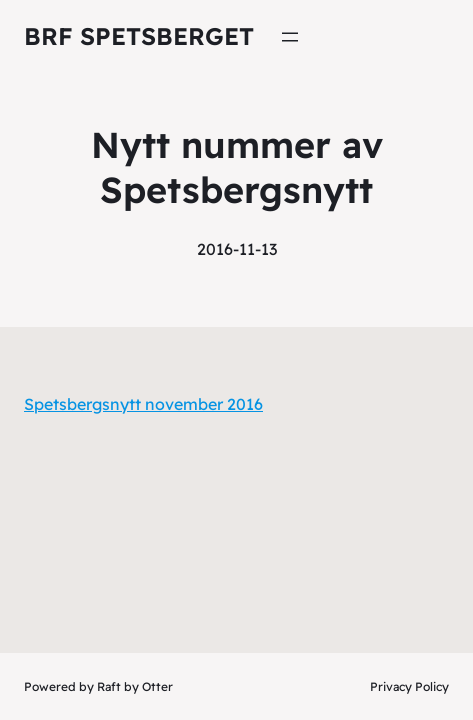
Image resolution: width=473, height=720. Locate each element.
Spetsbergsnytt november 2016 (143, 404)
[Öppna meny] (290, 37)
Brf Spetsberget (139, 36)
